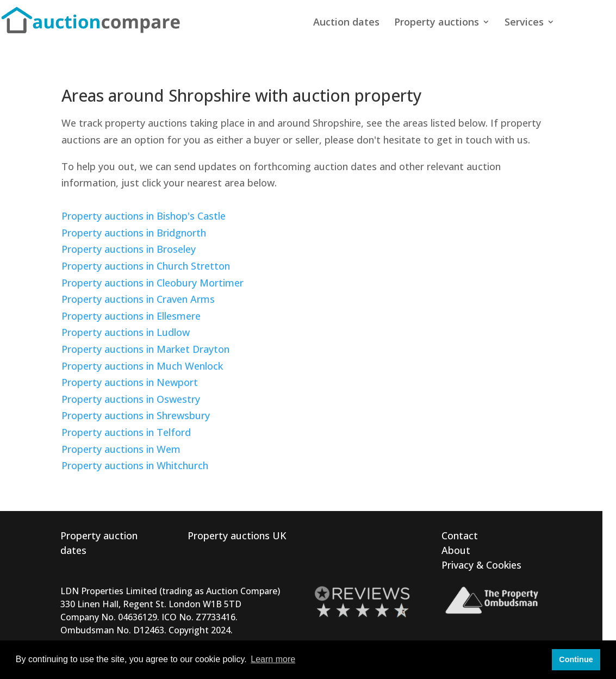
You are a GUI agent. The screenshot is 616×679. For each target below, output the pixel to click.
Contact (460, 535)
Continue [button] (576, 659)
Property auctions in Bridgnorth (134, 233)
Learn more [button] (273, 659)
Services (524, 23)
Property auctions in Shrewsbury (136, 415)
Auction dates (346, 23)
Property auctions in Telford (126, 432)
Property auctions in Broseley (129, 249)
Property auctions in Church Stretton (146, 266)
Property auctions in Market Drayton (145, 349)
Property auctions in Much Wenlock (142, 366)
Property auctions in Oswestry (131, 399)
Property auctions (437, 23)
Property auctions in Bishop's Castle (144, 216)
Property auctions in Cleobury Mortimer (153, 283)
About (456, 550)
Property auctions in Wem (121, 449)
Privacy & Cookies (481, 565)
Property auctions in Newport (130, 382)
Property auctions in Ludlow (126, 332)
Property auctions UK (237, 535)
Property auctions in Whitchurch (135, 465)
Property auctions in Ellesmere (131, 316)
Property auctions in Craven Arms (138, 299)
